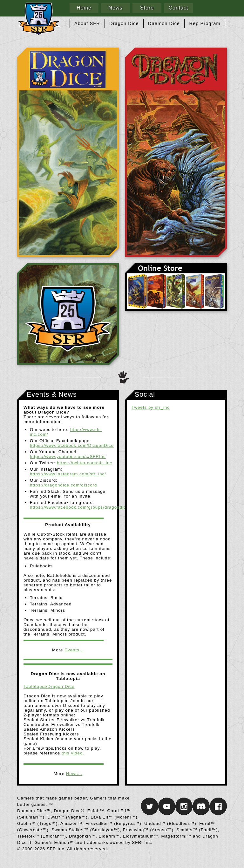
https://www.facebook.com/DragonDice (72, 445)
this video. (73, 753)
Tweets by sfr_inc (151, 407)
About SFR (87, 23)
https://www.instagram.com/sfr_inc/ (68, 474)
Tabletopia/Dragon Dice (49, 686)
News (115, 8)
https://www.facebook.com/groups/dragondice (79, 507)
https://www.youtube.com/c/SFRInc (68, 457)
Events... (74, 650)
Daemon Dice (164, 23)
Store (147, 8)
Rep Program (205, 23)
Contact (178, 8)
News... (74, 774)
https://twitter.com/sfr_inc (85, 463)
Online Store (176, 287)
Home (84, 8)
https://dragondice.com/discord (64, 485)
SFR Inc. (68, 314)
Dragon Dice (124, 23)
